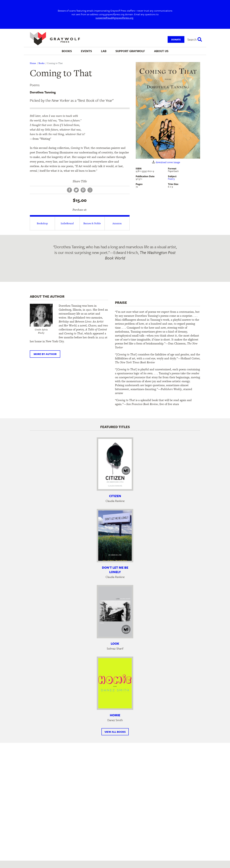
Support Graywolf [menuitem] (130, 51)
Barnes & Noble (92, 223)
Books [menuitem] (67, 51)
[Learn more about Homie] (115, 683)
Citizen (115, 496)
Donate (176, 39)
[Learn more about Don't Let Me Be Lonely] (115, 536)
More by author (45, 354)
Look (115, 643)
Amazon (117, 223)
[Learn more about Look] (115, 612)
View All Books (115, 732)
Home (33, 63)
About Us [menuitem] (161, 51)
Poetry (171, 179)
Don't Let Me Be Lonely (115, 570)
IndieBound (67, 223)
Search (192, 39)
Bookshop (42, 223)
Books (41, 63)
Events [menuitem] (86, 51)
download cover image (168, 162)
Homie (115, 715)
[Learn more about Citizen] (115, 464)
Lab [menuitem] (104, 51)
